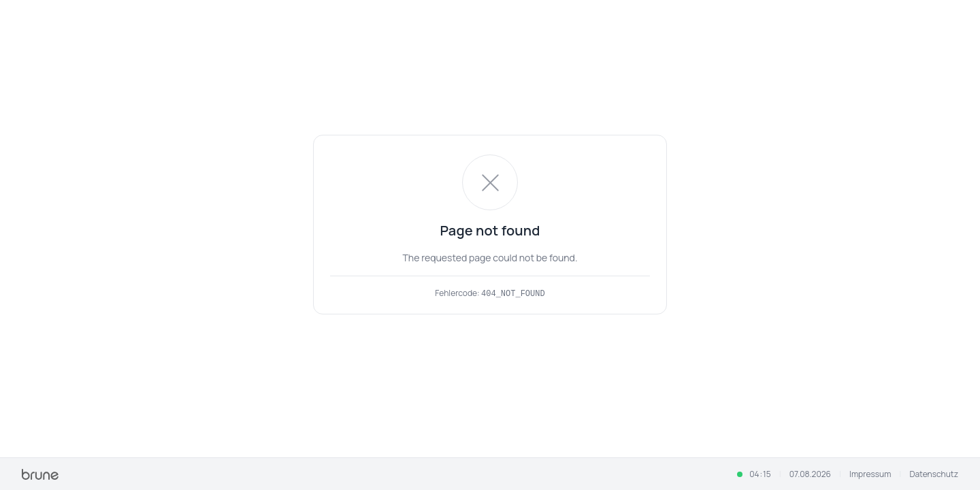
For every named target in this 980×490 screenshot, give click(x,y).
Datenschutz (934, 474)
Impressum (870, 474)
